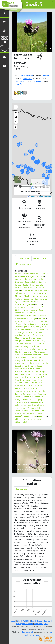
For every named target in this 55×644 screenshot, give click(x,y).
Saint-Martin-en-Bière (33, 383)
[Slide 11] (36, 469)
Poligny (18, 369)
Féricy (26, 310)
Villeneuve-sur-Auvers (33, 419)
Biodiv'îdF (34, 4)
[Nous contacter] (4, 57)
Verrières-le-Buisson (30, 411)
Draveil (38, 304)
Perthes (37, 363)
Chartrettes (42, 293)
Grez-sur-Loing (42, 321)
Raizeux (18, 371)
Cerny (31, 288)
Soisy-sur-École (30, 394)
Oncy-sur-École (37, 360)
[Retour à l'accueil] (4, 13)
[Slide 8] (31, 469)
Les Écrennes (35, 338)
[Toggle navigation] (49, 4)
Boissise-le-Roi (31, 282)
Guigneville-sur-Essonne (27, 324)
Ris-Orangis (41, 371)
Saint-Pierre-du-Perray (29, 387)
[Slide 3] (22, 469)
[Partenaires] (4, 31)
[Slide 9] (33, 469)
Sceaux (27, 391)
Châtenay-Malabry (23, 296)
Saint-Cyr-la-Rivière (38, 377)
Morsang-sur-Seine (33, 355)
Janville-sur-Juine (32, 327)
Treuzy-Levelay (22, 402)
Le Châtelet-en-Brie (37, 335)
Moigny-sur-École (31, 346)
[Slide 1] (19, 469)
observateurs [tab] (23, 264)
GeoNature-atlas (28, 632)
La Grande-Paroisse (35, 332)
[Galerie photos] (4, 66)
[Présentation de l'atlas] (4, 22)
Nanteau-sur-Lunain (25, 357)
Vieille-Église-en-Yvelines (26, 416)
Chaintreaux (27, 290)
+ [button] (16, 113)
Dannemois (25, 302)
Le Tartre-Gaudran (31, 341)
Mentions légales (41, 624)
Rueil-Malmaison (22, 374)
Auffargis (44, 274)
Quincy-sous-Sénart (32, 369)
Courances (29, 299)
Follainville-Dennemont (25, 313)
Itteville (19, 327)
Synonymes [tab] (21, 489)
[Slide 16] (45, 469)
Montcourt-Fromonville (25, 349)
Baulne (18, 279)
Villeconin (42, 416)
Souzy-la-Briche (28, 399)
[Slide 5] (26, 469)
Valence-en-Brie (36, 402)
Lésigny (18, 341)
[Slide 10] (34, 469)
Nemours (39, 357)
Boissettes (27, 279)
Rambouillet (29, 371)
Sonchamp (26, 397)
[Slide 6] (28, 469)
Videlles (39, 413)
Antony (18, 274)
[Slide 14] (41, 469)
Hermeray (43, 324)
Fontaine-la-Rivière (38, 316)
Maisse (38, 344)
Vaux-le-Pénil (33, 405)
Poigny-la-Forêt (35, 366)
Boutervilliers (28, 285)
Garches (42, 318)
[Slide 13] (40, 469)
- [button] (16, 122)
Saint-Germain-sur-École (26, 380)
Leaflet (31, 197)
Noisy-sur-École (22, 360)
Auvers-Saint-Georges (25, 276)
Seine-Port (36, 391)
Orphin (29, 363)
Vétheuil (30, 413)
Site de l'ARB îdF (23, 621)
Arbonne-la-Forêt (31, 274)
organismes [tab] (39, 258)
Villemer (19, 419)
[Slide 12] (38, 469)
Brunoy (18, 288)
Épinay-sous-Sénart (38, 307)
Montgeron (42, 349)
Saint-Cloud (36, 374)
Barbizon (40, 276)
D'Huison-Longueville (24, 304)
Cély (25, 288)
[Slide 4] (24, 469)
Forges (34, 318)
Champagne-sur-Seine (26, 293)
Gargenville (20, 321)
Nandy (46, 355)
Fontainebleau (21, 316)
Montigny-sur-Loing (24, 352)
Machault (29, 344)
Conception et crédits (24, 624)
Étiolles (18, 310)
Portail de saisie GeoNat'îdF (42, 621)
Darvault (35, 302)
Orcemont (20, 363)
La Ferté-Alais (38, 330)
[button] (16, 107)
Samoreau (36, 388)
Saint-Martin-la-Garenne (26, 385)
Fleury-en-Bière (36, 310)
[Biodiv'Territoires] (4, 48)
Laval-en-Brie (21, 335)
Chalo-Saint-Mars (41, 290)
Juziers (43, 327)
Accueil (13, 621)
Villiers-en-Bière (22, 422)
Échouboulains (22, 307)
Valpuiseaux (20, 405)
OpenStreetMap (45, 197)
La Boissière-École (23, 330)
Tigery (39, 399)
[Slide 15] (43, 469)
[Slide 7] (29, 469)
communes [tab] (23, 258)
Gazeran (30, 321)
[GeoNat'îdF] (4, 39)
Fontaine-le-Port (22, 318)
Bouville (39, 285)
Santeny (19, 391)
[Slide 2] (21, 469)
